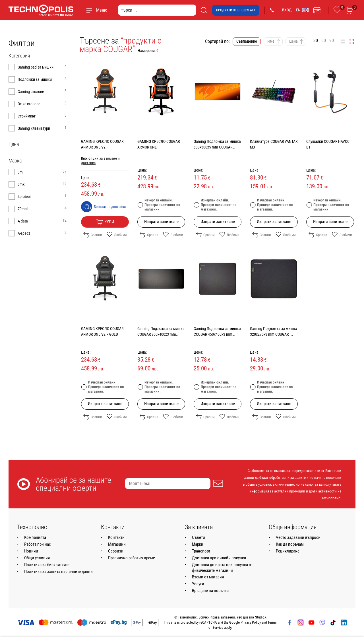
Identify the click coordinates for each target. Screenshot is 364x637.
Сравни (93, 235)
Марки (198, 544)
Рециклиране (288, 551)
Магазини (117, 544)
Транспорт (201, 551)
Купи (105, 222)
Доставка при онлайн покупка (219, 558)
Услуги (198, 584)
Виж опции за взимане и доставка (100, 161)
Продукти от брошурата (236, 10)
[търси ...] (157, 10)
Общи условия (37, 558)
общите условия (258, 484)
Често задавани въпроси (298, 537)
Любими (117, 235)
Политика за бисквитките (47, 565)
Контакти (116, 537)
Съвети (198, 537)
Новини (31, 551)
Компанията (35, 537)
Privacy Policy (251, 622)
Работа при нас (38, 544)
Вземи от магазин (208, 577)
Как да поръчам (290, 544)
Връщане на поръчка (210, 591)
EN (302, 10)
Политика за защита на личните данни (58, 572)
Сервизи (116, 551)
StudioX (261, 617)
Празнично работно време (132, 558)
